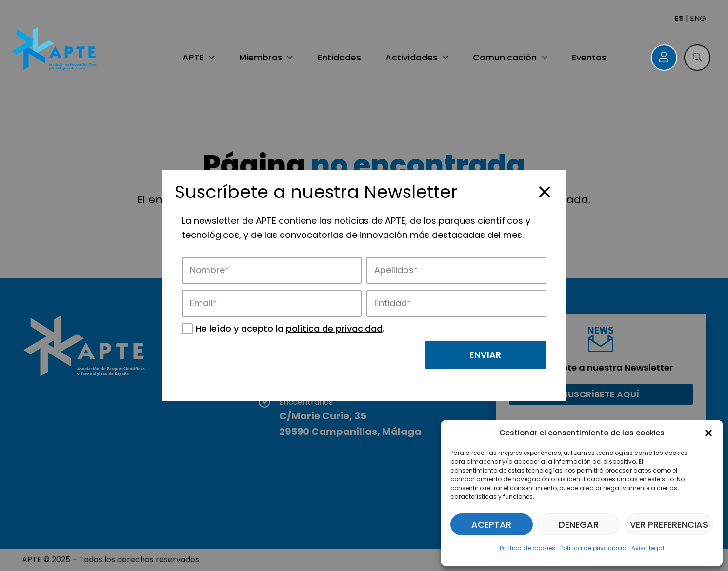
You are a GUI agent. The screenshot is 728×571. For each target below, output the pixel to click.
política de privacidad (334, 328)
